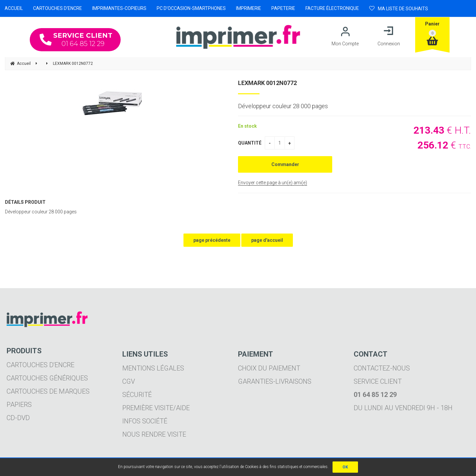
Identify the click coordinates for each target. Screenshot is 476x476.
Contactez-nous (382, 368)
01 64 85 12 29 (76, 40)
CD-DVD (18, 418)
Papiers (19, 405)
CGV (129, 381)
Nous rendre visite (154, 434)
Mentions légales (153, 368)
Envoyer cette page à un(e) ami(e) (273, 183)
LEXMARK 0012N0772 (267, 83)
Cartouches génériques (47, 378)
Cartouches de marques (48, 391)
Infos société (145, 421)
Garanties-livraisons (275, 381)
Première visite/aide (156, 408)
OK (345, 467)
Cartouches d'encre (40, 365)
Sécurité (137, 395)
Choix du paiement (269, 368)
